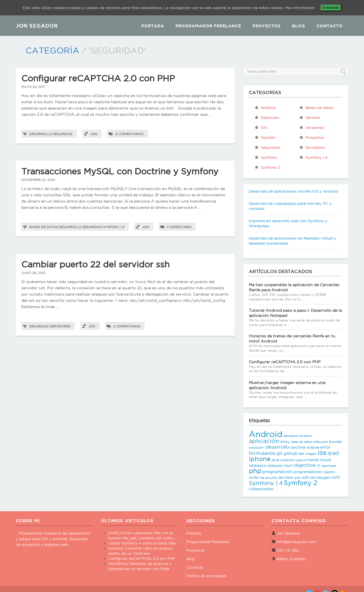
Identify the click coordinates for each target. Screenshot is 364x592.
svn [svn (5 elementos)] (336, 477)
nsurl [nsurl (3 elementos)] (288, 465)
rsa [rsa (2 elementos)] (262, 478)
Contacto (330, 26)
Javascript (312, 127)
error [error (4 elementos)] (325, 447)
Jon (94, 134)
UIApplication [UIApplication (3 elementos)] (261, 489)
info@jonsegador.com (296, 542)
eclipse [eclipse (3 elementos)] (313, 447)
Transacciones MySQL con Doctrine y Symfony (120, 171)
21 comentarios (129, 134)
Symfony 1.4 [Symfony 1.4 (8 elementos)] (266, 483)
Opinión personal (265, 139)
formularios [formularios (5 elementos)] (262, 453)
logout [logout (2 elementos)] (300, 460)
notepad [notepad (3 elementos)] (275, 465)
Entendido (331, 8)
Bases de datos (44, 227)
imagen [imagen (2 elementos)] (311, 454)
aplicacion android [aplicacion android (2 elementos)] (297, 436)
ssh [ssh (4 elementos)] (306, 477)
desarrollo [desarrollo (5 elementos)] (277, 447)
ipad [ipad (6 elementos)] (333, 453)
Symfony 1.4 (114, 227)
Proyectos (267, 26)
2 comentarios (127, 326)
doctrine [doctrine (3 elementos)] (298, 447)
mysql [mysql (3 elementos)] (326, 460)
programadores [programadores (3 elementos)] (308, 472)
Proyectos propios (311, 139)
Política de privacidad (206, 576)
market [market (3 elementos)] (313, 460)
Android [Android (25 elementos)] (266, 434)
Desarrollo (41, 134)
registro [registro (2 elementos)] (329, 472)
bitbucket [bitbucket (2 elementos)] (321, 442)
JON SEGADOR (37, 26)
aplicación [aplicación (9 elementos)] (264, 441)
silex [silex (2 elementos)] (298, 478)
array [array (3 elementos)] (285, 442)
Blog (299, 26)
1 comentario (179, 227)
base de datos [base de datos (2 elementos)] (302, 442)
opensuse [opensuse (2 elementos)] (329, 466)
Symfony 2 (267, 167)
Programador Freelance (208, 26)
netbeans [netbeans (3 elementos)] (257, 465)
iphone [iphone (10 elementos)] (260, 459)
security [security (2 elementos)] (271, 478)
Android (265, 108)
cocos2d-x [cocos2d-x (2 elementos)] (257, 447)
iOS (261, 127)
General (309, 117)
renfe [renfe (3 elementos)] (254, 477)
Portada (153, 26)
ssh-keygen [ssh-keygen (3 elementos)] (320, 477)
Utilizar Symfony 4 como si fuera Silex (142, 543)
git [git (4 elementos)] (280, 453)
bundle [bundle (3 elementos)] (335, 442)
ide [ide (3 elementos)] (301, 453)
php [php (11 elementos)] (255, 471)
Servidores (60, 326)
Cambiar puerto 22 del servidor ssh (95, 264)
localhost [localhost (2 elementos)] (287, 460)
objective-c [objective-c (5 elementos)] (307, 465)
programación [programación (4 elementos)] (278, 472)
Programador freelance (208, 542)
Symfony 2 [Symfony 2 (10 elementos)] (300, 483)
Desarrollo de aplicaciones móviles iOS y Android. (294, 191)
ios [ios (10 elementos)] (322, 453)
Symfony (266, 157)
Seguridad (63, 134)
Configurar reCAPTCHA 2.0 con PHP (98, 78)
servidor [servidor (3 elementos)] (286, 477)
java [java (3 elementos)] (275, 460)
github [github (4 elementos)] (290, 453)
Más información (300, 8)
